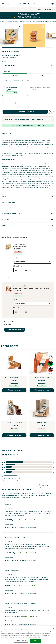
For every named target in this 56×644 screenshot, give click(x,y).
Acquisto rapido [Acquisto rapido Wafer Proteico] (42, 435)
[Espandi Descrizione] (28, 134)
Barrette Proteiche (38, 22)
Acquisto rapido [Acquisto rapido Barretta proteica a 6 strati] (14, 390)
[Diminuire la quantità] (5, 103)
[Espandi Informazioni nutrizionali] (28, 214)
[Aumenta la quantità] (16, 103)
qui (39, 637)
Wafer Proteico (42, 422)
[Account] (48, 4)
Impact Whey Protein (42, 377)
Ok (35, 641)
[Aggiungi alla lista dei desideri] (51, 112)
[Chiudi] (53, 629)
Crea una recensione (11, 478)
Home (2, 22)
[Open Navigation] (3, 4)
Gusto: (5, 62)
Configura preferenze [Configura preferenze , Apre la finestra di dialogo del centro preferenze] (21, 641)
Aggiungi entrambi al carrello (15, 330)
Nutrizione (9, 22)
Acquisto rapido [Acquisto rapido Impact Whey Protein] (42, 390)
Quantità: (6, 99)
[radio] (15, 75)
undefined (28, 65)
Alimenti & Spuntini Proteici (22, 22)
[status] (10, 103)
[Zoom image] (20, 26)
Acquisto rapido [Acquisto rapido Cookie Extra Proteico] (14, 435)
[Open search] (8, 4)
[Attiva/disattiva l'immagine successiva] (54, 35)
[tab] (15, 90)
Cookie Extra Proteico (14, 422)
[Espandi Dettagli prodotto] (28, 225)
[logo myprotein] (28, 4)
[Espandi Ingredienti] (28, 220)
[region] (28, 635)
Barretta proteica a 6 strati (14, 377)
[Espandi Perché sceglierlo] (28, 202)
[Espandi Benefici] (28, 197)
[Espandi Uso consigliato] (28, 208)
